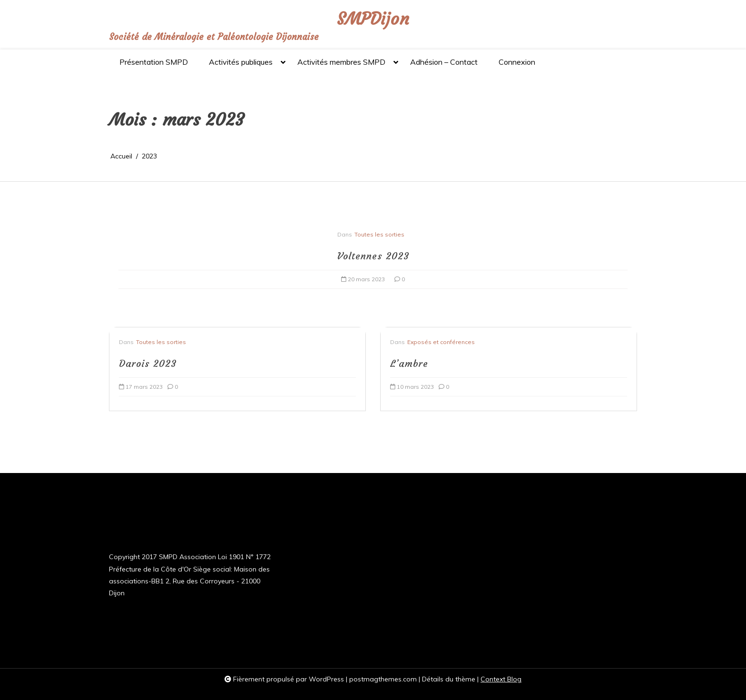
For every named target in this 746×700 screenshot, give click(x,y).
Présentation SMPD (154, 62)
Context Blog (501, 679)
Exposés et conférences (441, 342)
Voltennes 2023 (373, 256)
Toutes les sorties (379, 234)
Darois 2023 (148, 363)
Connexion (517, 62)
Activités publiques (241, 66)
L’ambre (409, 363)
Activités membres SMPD (341, 66)
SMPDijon (373, 19)
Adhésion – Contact (444, 62)
